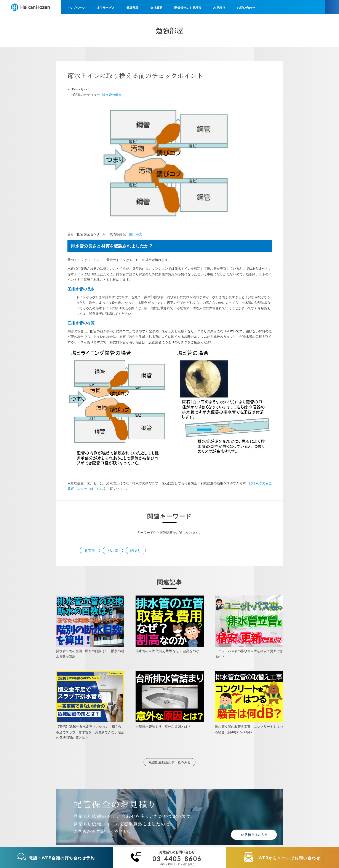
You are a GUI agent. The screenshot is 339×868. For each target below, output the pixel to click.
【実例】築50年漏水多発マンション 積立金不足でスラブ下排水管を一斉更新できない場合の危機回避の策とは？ (90, 732)
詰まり (136, 550)
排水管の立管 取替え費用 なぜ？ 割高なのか (167, 651)
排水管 (113, 550)
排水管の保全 (112, 95)
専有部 (90, 550)
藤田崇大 (136, 234)
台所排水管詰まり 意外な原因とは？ (163, 726)
